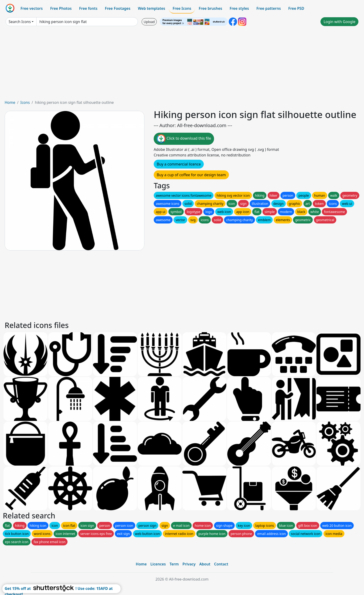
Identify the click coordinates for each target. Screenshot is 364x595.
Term (174, 564)
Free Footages (118, 8)
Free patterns (269, 8)
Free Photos (61, 8)
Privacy (189, 564)
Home (10, 102)
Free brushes (210, 8)
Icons (25, 102)
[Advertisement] (182, 65)
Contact (221, 564)
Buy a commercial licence (179, 164)
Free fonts (88, 8)
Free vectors (32, 8)
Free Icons (182, 8)
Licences (158, 564)
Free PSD (296, 8)
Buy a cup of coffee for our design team (191, 175)
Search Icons (20, 22)
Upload (149, 22)
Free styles (239, 8)
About (205, 564)
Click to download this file (184, 139)
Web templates (151, 8)
